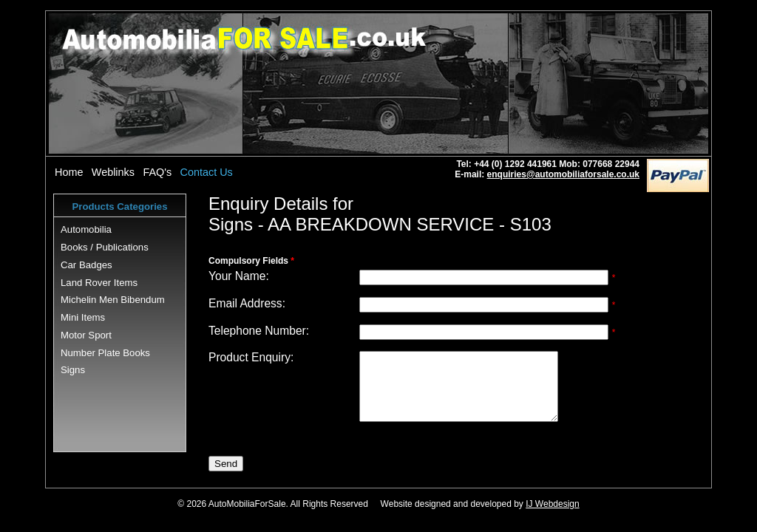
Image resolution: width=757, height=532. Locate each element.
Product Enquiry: (251, 357)
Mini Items (83, 317)
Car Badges (86, 265)
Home (69, 172)
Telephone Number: (259, 331)
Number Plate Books (105, 353)
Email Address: (247, 303)
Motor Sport (86, 335)
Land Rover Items (99, 283)
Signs (73, 370)
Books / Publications (105, 247)
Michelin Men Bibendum (113, 300)
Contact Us (207, 172)
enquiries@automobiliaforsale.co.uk (563, 174)
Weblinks (113, 172)
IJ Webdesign (553, 517)
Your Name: (239, 276)
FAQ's (157, 172)
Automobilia (86, 229)
